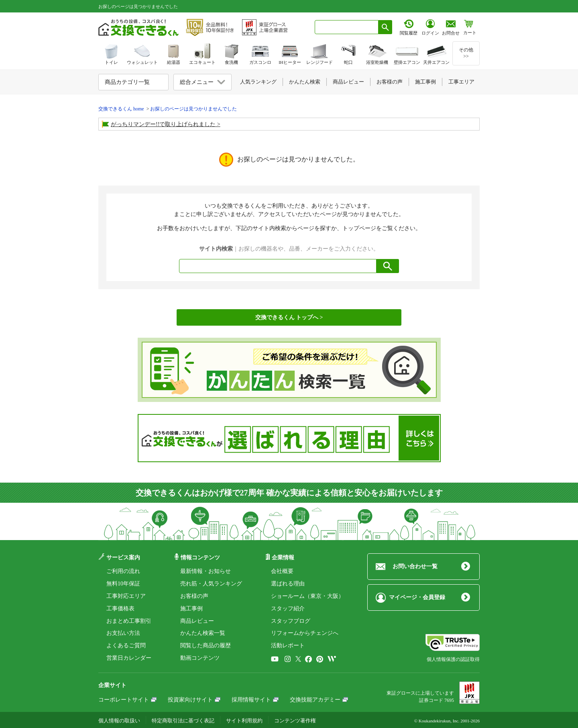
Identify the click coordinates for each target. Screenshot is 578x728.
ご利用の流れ (123, 571)
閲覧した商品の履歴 (206, 645)
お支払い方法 (123, 633)
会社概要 (282, 571)
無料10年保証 (123, 584)
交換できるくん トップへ (287, 317)
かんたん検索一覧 (203, 633)
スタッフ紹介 (288, 609)
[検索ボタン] (385, 27)
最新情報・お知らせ (206, 571)
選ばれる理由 (288, 584)
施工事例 (191, 609)
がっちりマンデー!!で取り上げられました (163, 124)
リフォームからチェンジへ (305, 633)
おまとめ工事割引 (129, 621)
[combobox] (347, 27)
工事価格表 (120, 609)
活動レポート (288, 645)
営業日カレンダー (129, 658)
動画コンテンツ (200, 658)
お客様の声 (194, 596)
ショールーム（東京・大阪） (307, 596)
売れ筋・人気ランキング (211, 584)
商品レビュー (197, 621)
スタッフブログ (291, 621)
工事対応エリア (126, 596)
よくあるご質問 (126, 645)
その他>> (466, 53)
